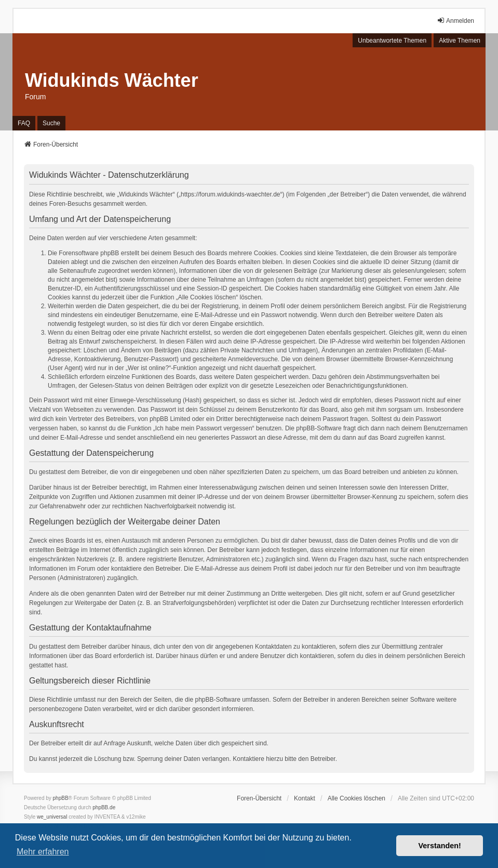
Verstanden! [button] (440, 846)
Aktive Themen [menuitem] (460, 41)
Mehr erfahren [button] (43, 852)
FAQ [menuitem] (24, 123)
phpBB (61, 798)
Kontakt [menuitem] (305, 798)
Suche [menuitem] (51, 123)
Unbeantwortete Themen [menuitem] (392, 41)
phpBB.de (104, 807)
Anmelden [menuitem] (455, 21)
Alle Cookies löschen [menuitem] (356, 798)
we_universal (52, 817)
